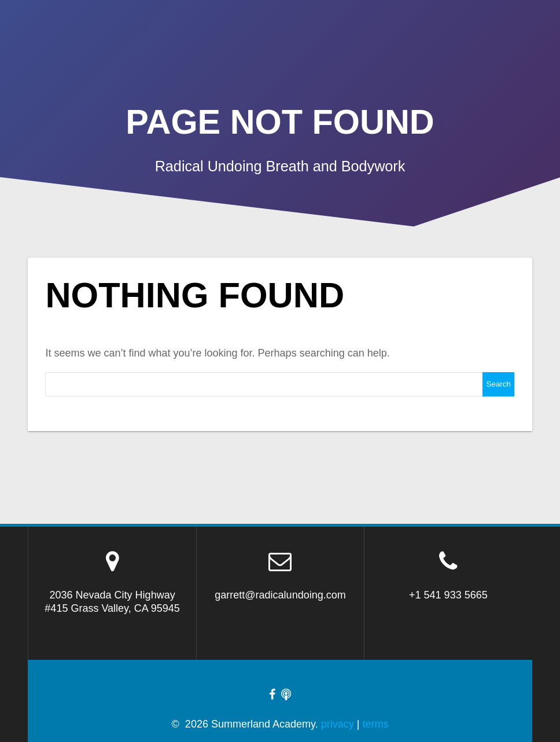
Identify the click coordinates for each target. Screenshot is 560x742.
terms (375, 724)
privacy (338, 724)
